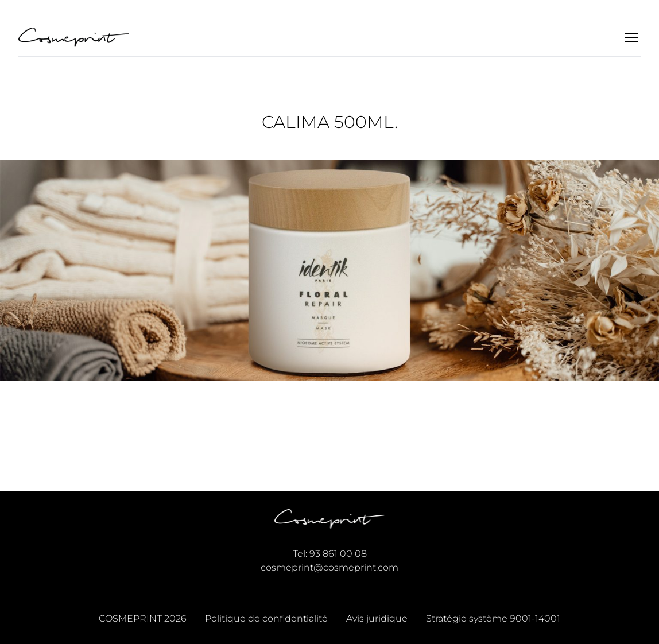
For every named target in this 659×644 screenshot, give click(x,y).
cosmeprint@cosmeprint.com (329, 567)
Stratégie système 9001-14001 (493, 618)
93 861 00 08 (338, 554)
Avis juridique (377, 618)
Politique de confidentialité (266, 618)
